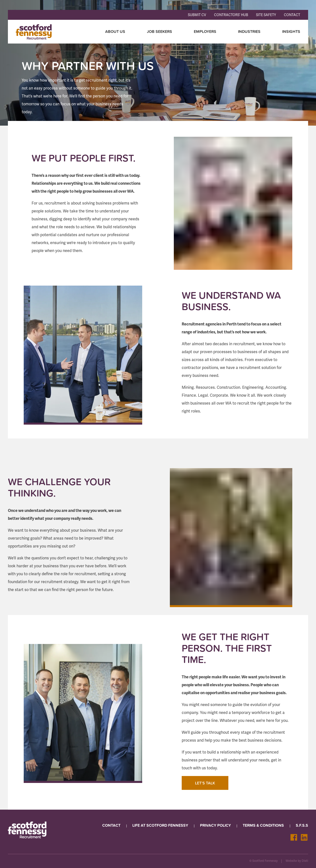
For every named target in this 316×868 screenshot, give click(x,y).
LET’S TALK (205, 783)
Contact (292, 15)
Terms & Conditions (263, 825)
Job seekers (159, 32)
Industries (249, 32)
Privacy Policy (215, 825)
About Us (115, 32)
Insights (291, 32)
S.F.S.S (302, 825)
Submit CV (197, 15)
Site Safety (266, 15)
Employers (205, 32)
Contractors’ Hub (231, 15)
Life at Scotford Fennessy (160, 825)
